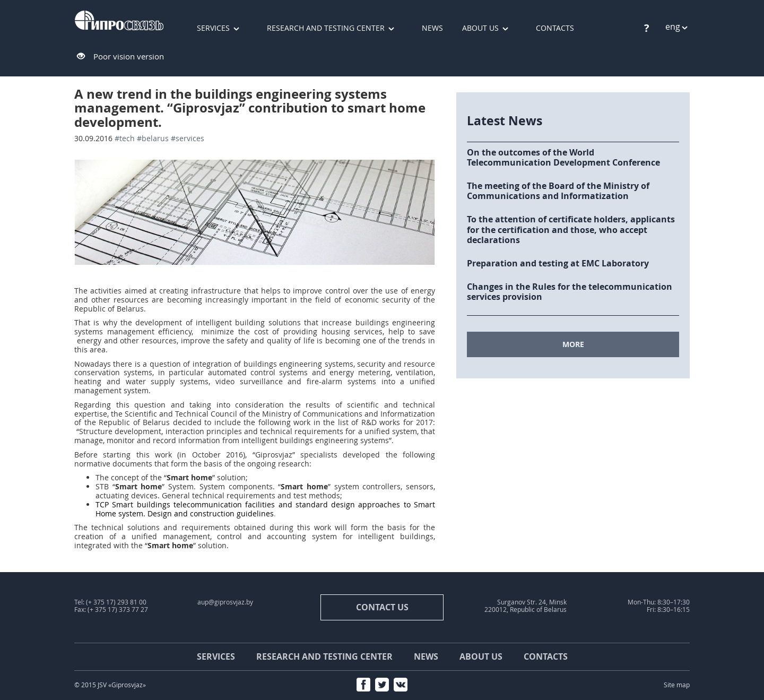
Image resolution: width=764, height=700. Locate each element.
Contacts (555, 28)
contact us (382, 607)
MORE (573, 344)
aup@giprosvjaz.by (225, 602)
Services (213, 28)
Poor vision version (129, 56)
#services (188, 138)
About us (480, 28)
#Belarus (153, 138)
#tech (125, 138)
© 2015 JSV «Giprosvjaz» (110, 685)
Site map (677, 685)
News (432, 28)
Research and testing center (326, 28)
